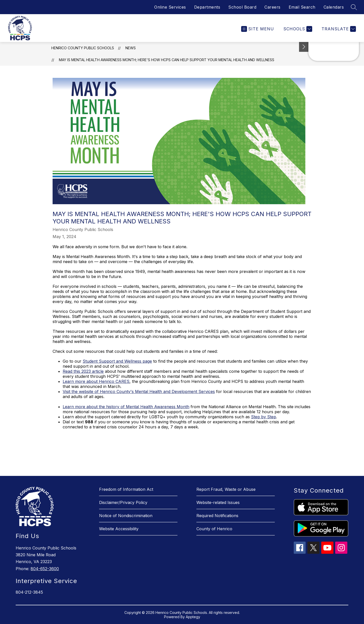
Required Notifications (217, 516)
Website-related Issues (218, 502)
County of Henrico (214, 529)
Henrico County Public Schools (83, 48)
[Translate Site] (338, 29)
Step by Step (264, 417)
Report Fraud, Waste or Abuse (226, 489)
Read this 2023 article (83, 371)
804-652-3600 (45, 569)
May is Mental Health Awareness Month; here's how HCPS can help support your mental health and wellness (167, 60)
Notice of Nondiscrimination (126, 516)
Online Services (170, 7)
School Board (242, 7)
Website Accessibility (119, 529)
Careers (272, 7)
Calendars (334, 7)
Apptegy (193, 617)
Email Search (302, 7)
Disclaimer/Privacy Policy (123, 502)
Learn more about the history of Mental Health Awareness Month (126, 407)
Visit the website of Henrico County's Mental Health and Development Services (139, 391)
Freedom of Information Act (126, 489)
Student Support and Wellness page (117, 361)
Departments (207, 7)
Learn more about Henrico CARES (96, 381)
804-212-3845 (29, 592)
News (131, 48)
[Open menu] (258, 29)
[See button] (304, 47)
